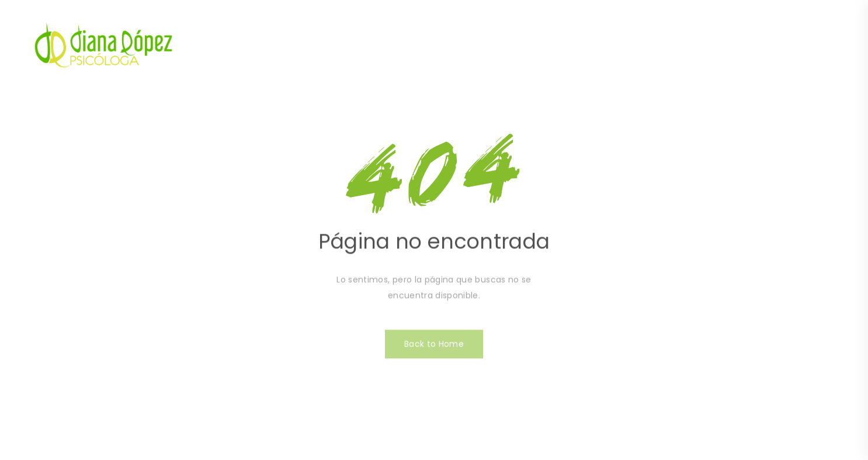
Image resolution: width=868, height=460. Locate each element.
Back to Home (434, 347)
